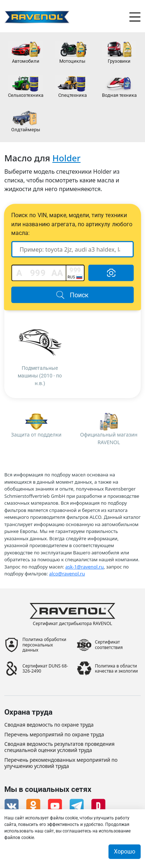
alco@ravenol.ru (67, 574)
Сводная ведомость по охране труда (49, 725)
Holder (67, 158)
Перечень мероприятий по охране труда (54, 735)
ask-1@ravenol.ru (85, 567)
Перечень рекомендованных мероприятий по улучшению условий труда (61, 763)
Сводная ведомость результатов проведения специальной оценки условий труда (59, 747)
